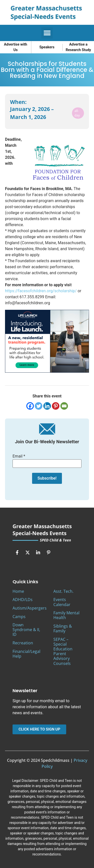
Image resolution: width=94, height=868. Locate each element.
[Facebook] (30, 406)
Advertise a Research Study (78, 47)
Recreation (23, 643)
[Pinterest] (56, 406)
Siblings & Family (63, 628)
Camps (19, 617)
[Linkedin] (47, 406)
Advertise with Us (16, 47)
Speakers (47, 47)
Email (19, 456)
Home (18, 591)
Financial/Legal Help (26, 654)
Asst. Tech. (63, 591)
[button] (47, 33)
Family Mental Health (66, 615)
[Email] (64, 406)
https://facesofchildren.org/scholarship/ (41, 291)
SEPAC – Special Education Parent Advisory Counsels (63, 651)
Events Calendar (62, 602)
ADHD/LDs (23, 600)
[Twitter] (39, 406)
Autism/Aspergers (30, 608)
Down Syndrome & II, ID (26, 630)
